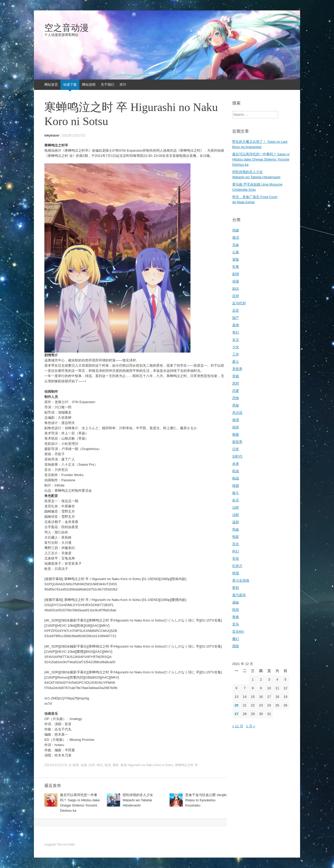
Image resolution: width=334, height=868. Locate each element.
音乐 (236, 624)
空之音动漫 (67, 28)
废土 (236, 362)
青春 (236, 617)
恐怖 (236, 398)
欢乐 (236, 500)
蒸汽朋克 (239, 595)
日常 (236, 449)
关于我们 (108, 85)
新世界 (237, 442)
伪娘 (236, 230)
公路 (236, 252)
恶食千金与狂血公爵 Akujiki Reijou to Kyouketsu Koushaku (206, 800)
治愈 (236, 507)
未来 (236, 464)
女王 (236, 340)
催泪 (236, 238)
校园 (236, 486)
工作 (236, 354)
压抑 (92, 765)
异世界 (237, 369)
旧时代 (237, 456)
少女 (236, 347)
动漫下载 (70, 85)
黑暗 (116, 765)
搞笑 (236, 427)
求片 (123, 85)
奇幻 (100, 765)
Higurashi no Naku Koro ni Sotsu (150, 765)
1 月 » (251, 726)
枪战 (236, 478)
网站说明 (89, 85)
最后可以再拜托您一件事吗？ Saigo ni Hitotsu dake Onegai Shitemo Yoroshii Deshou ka (261, 159)
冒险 (236, 259)
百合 (236, 544)
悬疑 (236, 405)
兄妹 (236, 245)
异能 (236, 376)
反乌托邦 (239, 303)
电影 (236, 537)
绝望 (236, 573)
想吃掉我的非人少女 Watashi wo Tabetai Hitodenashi (138, 800)
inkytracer (52, 136)
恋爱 (236, 391)
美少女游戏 (241, 580)
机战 (236, 471)
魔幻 (236, 639)
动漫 (84, 765)
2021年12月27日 (73, 136)
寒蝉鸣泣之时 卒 (186, 765)
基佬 (236, 325)
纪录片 (237, 566)
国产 (236, 318)
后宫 (236, 310)
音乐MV (238, 632)
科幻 (236, 551)
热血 (236, 529)
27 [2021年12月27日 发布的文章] (236, 714)
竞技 (236, 559)
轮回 (108, 765)
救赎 (236, 435)
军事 (236, 267)
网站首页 (51, 85)
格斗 (236, 493)
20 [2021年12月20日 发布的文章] (236, 705)
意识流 (237, 413)
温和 (236, 522)
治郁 (236, 515)
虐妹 (236, 602)
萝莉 (236, 588)
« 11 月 (238, 726)
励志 (236, 289)
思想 (236, 383)
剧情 (76, 765)
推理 (236, 420)
